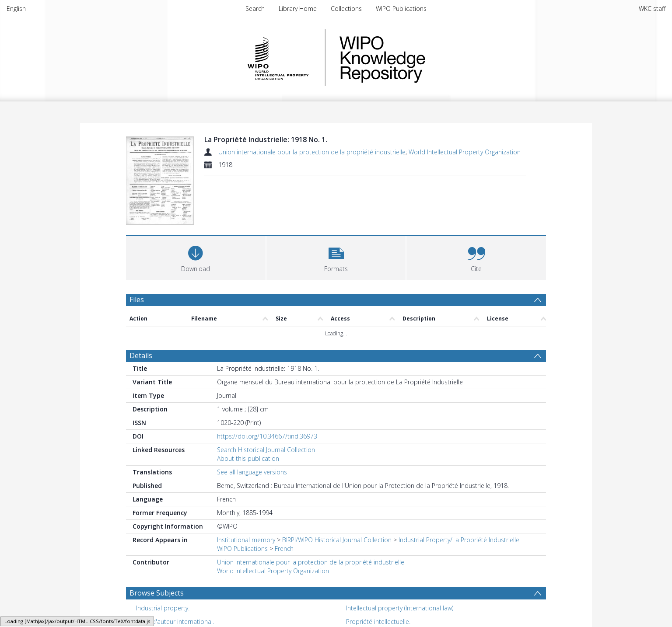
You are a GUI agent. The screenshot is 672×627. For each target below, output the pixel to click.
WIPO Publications (401, 9)
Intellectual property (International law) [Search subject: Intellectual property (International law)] (400, 608)
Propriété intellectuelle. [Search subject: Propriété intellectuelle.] (378, 622)
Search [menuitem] (255, 9)
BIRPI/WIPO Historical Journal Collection (337, 540)
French (284, 549)
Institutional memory (246, 540)
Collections (346, 9)
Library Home (298, 9)
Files (137, 300)
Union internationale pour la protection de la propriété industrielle (312, 152)
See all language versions (252, 472)
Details (141, 355)
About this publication (248, 458)
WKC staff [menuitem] (652, 9)
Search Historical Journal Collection (266, 450)
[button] (336, 257)
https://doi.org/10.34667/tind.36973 (267, 436)
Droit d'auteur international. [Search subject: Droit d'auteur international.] (175, 622)
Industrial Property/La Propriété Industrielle (459, 540)
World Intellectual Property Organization (465, 152)
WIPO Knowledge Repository (418, 58)
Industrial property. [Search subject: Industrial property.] (163, 608)
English (16, 9)
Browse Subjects (157, 593)
